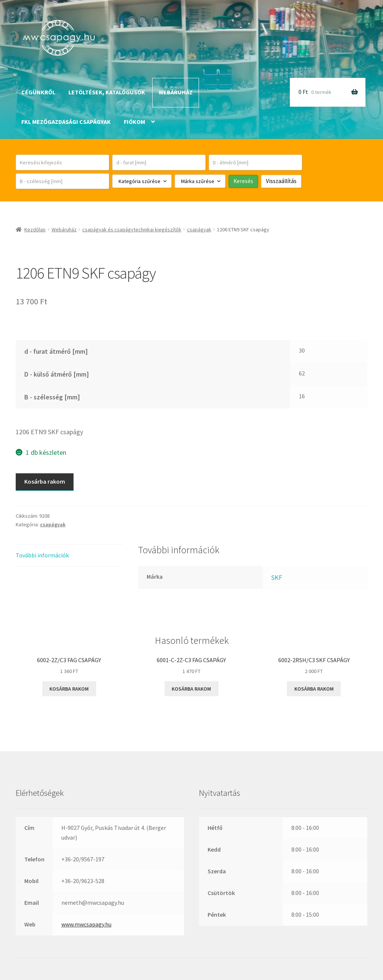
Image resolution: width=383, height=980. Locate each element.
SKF (277, 577)
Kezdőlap (35, 229)
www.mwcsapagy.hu (86, 924)
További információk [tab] (42, 555)
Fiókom (134, 122)
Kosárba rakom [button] (69, 689)
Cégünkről (38, 92)
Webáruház (176, 92)
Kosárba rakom (45, 481)
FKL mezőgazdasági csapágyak (66, 122)
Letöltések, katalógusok (107, 92)
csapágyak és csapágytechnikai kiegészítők (132, 229)
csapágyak (199, 229)
